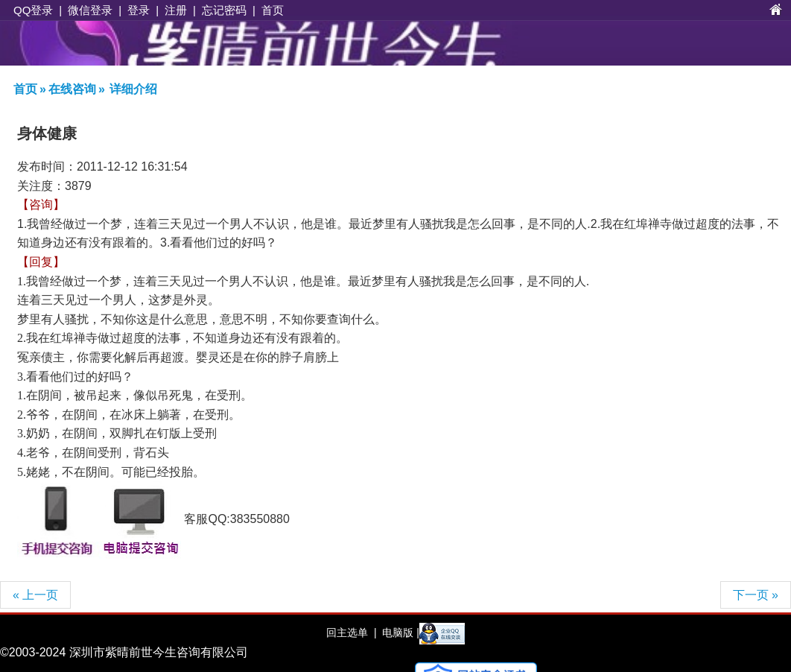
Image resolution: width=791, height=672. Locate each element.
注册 (176, 10)
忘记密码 (224, 10)
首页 (273, 10)
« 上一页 (35, 595)
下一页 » (756, 595)
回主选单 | (351, 633)
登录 (139, 10)
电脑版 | (399, 633)
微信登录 (90, 10)
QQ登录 (33, 10)
